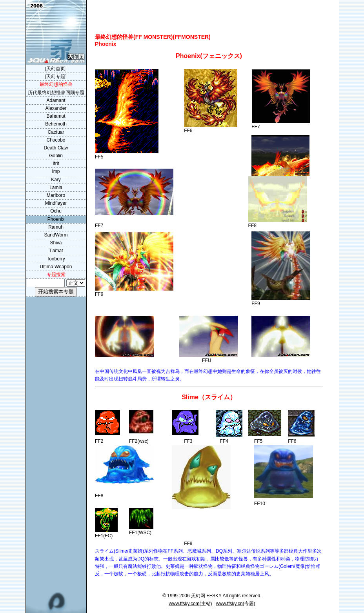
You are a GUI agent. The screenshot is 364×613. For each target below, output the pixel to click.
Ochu (56, 211)
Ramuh (56, 227)
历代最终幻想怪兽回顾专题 (56, 93)
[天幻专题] (56, 76)
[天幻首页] (56, 69)
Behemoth (56, 124)
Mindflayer (56, 203)
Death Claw (56, 148)
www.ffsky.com (184, 604)
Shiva (56, 243)
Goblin (56, 156)
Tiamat (56, 251)
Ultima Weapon (56, 267)
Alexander (56, 108)
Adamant (56, 100)
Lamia (56, 187)
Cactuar (56, 132)
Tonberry (56, 259)
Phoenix (56, 219)
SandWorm (56, 235)
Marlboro (56, 195)
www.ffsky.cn (229, 604)
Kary (56, 180)
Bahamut (56, 116)
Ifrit (56, 164)
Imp (56, 171)
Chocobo (56, 140)
